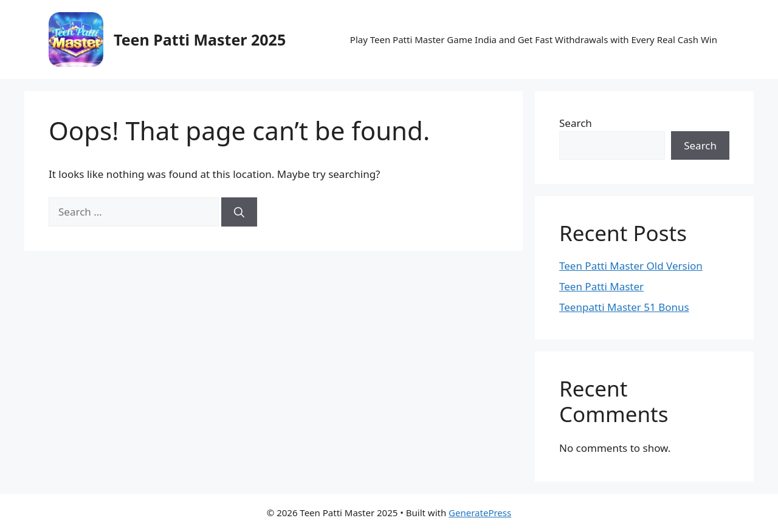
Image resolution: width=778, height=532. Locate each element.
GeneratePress (480, 513)
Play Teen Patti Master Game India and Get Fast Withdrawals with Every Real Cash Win (534, 39)
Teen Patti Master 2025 (200, 39)
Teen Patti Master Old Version (631, 266)
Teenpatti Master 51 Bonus (624, 307)
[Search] (239, 212)
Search (576, 123)
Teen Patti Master (601, 286)
